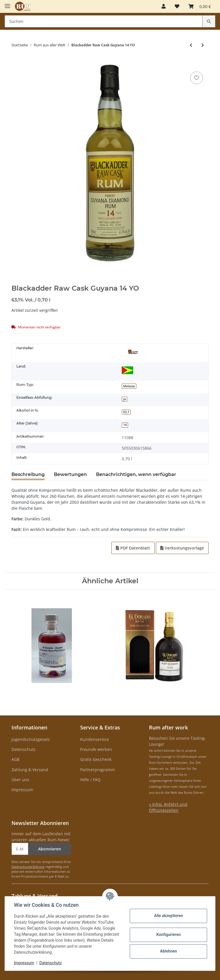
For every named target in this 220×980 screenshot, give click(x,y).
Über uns (20, 780)
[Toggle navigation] (7, 4)
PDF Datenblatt (133, 548)
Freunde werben (96, 749)
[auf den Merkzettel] (197, 78)
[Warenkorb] (200, 6)
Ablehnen (168, 951)
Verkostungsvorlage (182, 548)
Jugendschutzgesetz (31, 739)
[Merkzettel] (177, 6)
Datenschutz (23, 749)
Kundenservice (95, 739)
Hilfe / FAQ (90, 780)
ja (124, 399)
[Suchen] (104, 21)
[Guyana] (127, 370)
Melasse (129, 386)
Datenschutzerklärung (28, 867)
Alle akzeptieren (168, 916)
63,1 (126, 412)
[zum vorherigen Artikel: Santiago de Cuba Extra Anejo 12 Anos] (191, 45)
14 (125, 425)
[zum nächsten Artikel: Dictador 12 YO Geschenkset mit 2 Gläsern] (203, 45)
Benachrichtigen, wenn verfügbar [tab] (136, 474)
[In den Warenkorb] (16, 62)
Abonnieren (50, 849)
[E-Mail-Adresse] (20, 849)
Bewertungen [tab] (70, 474)
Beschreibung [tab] (28, 474)
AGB (15, 759)
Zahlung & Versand (30, 770)
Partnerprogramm (98, 770)
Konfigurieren (168, 935)
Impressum (22, 790)
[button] (164, 6)
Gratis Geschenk (96, 759)
